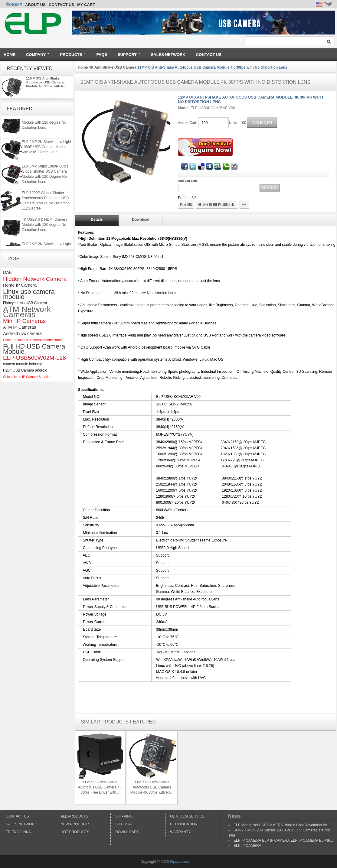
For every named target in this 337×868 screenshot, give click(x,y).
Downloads (127, 832)
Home (16, 5)
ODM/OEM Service (187, 816)
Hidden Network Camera (35, 279)
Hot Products (75, 832)
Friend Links (18, 832)
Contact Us (17, 816)
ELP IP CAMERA (247, 846)
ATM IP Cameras (20, 327)
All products (74, 816)
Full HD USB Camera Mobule (34, 349)
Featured (20, 109)
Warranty (180, 832)
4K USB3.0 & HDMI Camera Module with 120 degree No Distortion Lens (45, 124)
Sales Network (21, 824)
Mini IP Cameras (24, 321)
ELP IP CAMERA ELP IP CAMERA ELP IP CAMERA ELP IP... (283, 840)
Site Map (124, 824)
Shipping (124, 816)
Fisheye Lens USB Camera (25, 303)
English (326, 4)
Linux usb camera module (29, 294)
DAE (8, 272)
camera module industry (22, 364)
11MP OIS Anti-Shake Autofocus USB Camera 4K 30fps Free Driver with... (100, 787)
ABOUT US (35, 5)
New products (75, 824)
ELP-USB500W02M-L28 (34, 358)
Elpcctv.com (179, 862)
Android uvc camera (22, 333)
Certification (184, 824)
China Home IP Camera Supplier (27, 377)
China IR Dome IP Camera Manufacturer (33, 340)
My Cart (86, 5)
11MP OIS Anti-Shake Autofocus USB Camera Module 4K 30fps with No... (47, 82)
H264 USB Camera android (25, 370)
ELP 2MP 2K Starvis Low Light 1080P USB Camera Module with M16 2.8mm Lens (46, 148)
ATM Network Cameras (27, 312)
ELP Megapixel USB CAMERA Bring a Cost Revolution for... (282, 825)
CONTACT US (61, 5)
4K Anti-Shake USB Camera (113, 67)
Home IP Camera (20, 285)
